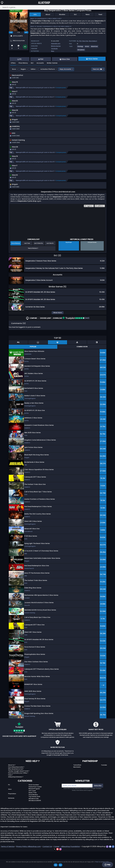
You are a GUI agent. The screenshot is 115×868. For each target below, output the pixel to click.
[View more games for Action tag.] (87, 47)
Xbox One (85, 41)
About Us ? (12, 782)
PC (78, 41)
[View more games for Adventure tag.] (94, 47)
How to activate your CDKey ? (18, 789)
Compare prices (61, 99)
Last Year (27, 260)
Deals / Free (33, 809)
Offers (13, 74)
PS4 (80, 41)
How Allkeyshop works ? (16, 784)
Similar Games (52, 74)
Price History (23, 74)
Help (107, 865)
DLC (75, 14)
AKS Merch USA (34, 815)
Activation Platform (48, 80)
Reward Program (34, 805)
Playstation (12, 810)
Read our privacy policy (102, 862)
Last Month (50, 260)
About (48, 14)
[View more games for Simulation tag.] (81, 51)
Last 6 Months (39, 260)
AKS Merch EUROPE (35, 817)
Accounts (40, 74)
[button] (78, 133)
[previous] (11, 32)
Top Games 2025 (34, 813)
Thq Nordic (54, 49)
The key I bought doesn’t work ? (19, 788)
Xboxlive (62, 14)
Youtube (104, 782)
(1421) (76, 335)
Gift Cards (32, 807)
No (60, 865)
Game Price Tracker (35, 803)
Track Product (33, 265)
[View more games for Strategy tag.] (80, 47)
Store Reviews (33, 811)
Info (35, 14)
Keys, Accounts (65, 80)
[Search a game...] (57, 7)
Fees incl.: (97, 80)
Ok (56, 865)
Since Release (16, 260)
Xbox (53, 51)
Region (23, 80)
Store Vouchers (34, 801)
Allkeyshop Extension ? (16, 793)
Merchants (77, 784)
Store (14, 80)
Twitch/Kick (77, 782)
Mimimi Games (56, 46)
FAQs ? (10, 792)
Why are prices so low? (16, 786)
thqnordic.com (56, 43)
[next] (26, 32)
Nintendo (11, 815)
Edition (33, 80)
